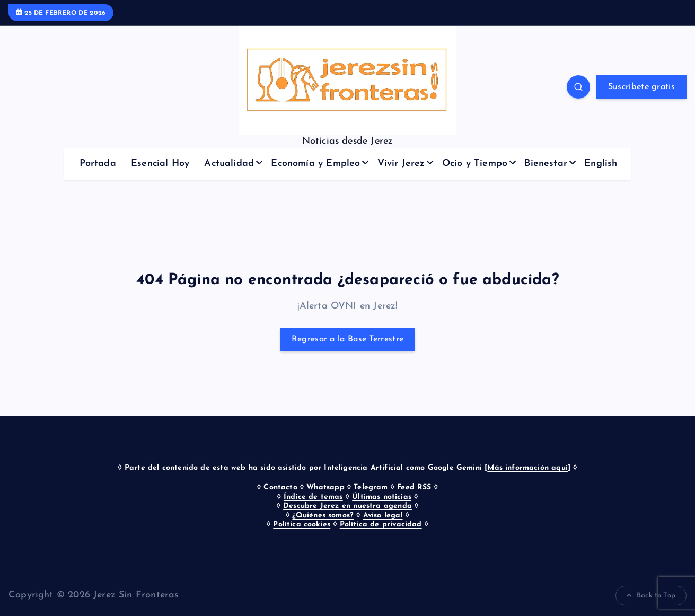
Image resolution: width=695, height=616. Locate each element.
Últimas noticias (382, 497)
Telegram (371, 487)
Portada (98, 164)
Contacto (280, 487)
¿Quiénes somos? (323, 516)
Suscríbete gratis (641, 87)
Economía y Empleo (315, 164)
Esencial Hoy (160, 164)
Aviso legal (383, 516)
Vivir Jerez (401, 164)
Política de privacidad (381, 525)
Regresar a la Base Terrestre (347, 339)
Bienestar (546, 164)
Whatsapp (325, 487)
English (601, 164)
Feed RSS (414, 487)
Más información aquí (527, 468)
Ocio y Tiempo (475, 164)
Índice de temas (313, 497)
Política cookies (302, 525)
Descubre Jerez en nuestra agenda (347, 506)
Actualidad (229, 164)
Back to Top (651, 596)
